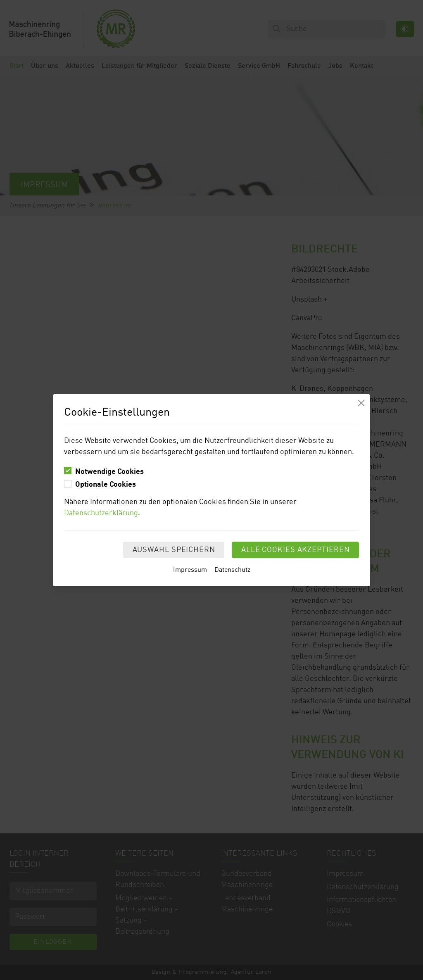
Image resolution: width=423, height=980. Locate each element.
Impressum (190, 570)
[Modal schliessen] (361, 403)
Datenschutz (232, 570)
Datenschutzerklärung (101, 513)
